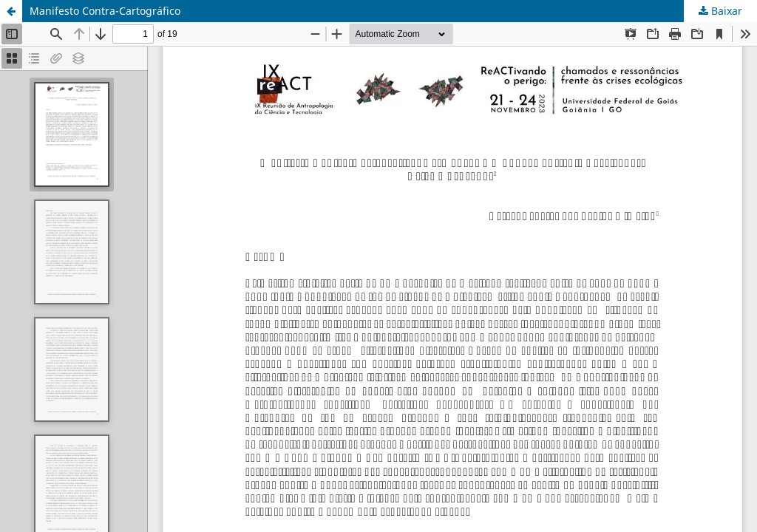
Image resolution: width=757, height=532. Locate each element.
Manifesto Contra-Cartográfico (105, 11)
